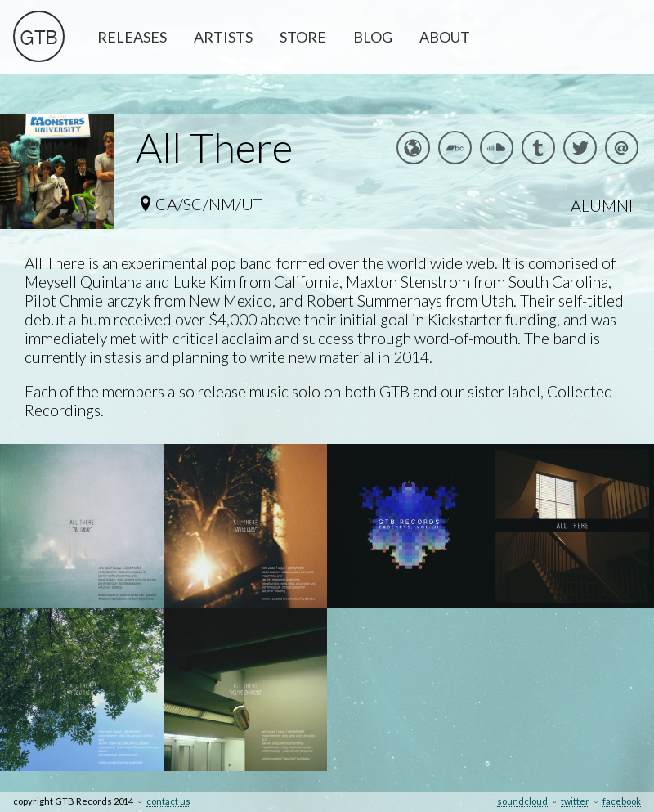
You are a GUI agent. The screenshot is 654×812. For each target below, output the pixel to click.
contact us (168, 801)
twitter (575, 801)
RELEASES (132, 37)
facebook (622, 801)
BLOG (373, 37)
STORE (303, 37)
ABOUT (445, 37)
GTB (39, 40)
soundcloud (522, 801)
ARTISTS (223, 37)
